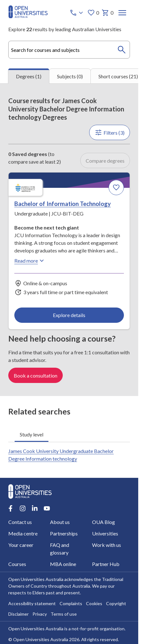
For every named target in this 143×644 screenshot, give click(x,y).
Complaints (71, 604)
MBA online (63, 564)
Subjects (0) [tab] (70, 76)
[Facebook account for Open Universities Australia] (11, 509)
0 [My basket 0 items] (107, 13)
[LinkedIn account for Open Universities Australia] (35, 509)
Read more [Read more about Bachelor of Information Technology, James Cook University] (30, 261)
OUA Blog (104, 522)
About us (60, 522)
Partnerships (64, 534)
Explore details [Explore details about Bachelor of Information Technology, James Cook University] (69, 315)
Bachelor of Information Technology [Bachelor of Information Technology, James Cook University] (63, 204)
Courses (17, 564)
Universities (105, 534)
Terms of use (64, 614)
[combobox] (69, 50)
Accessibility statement (32, 604)
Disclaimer (18, 614)
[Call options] (77, 13)
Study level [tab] (32, 434)
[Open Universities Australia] (28, 16)
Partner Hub (106, 564)
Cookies (94, 604)
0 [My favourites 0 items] (93, 13)
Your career (21, 545)
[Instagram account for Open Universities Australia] (23, 509)
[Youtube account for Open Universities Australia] (47, 509)
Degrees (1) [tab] (29, 76)
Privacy (40, 614)
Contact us (20, 522)
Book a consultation (36, 375)
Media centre (23, 534)
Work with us (107, 545)
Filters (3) (110, 132)
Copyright (116, 604)
